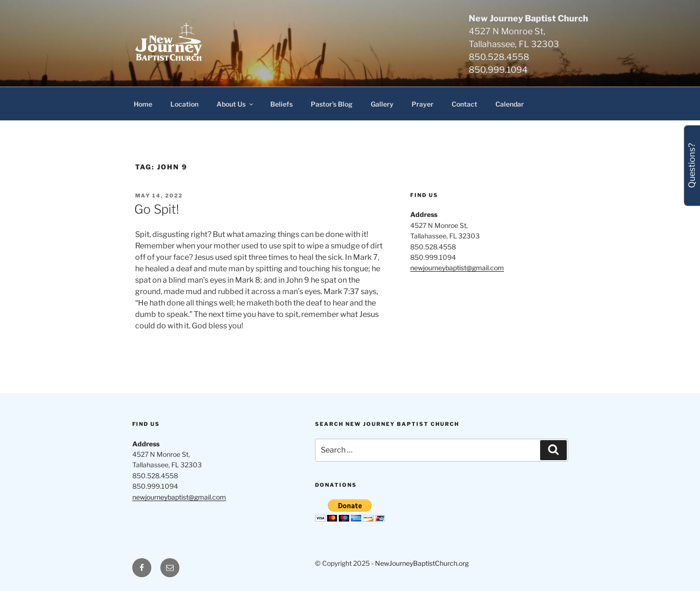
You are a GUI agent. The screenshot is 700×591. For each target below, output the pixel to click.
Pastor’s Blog (332, 104)
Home (143, 104)
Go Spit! (157, 209)
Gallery (382, 104)
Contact (464, 104)
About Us (236, 104)
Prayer (423, 104)
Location (184, 104)
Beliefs (281, 104)
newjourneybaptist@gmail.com (457, 268)
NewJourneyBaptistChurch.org (422, 563)
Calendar (510, 104)
